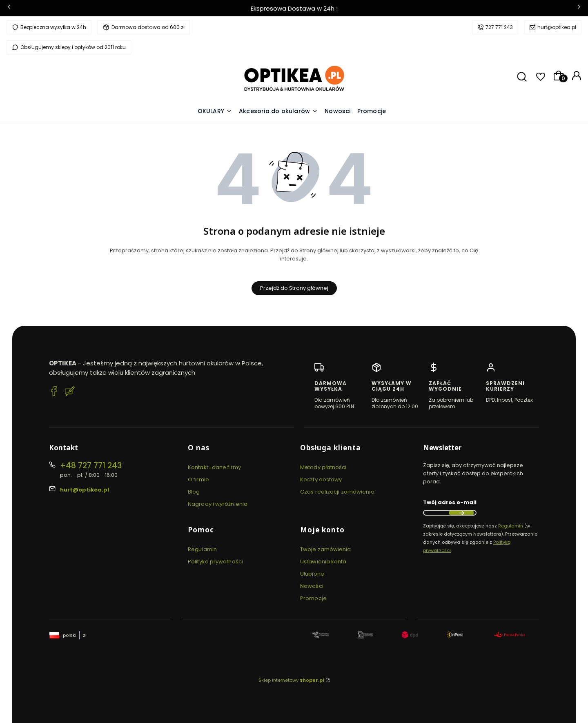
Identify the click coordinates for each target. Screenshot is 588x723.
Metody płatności (323, 467)
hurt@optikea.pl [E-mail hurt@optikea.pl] (85, 490)
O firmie (198, 479)
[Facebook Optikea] (54, 392)
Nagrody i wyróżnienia (218, 504)
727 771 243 (499, 27)
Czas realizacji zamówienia (337, 492)
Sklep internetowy (291, 680)
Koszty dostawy (321, 479)
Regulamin (202, 549)
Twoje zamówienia (326, 549)
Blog (194, 492)
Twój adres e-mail (450, 502)
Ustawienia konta (323, 562)
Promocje (313, 598)
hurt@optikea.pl (557, 27)
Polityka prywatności (215, 562)
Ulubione (312, 574)
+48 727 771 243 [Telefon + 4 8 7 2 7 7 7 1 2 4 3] (91, 466)
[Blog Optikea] (70, 392)
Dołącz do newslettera (461, 513)
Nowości (312, 586)
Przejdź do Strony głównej (294, 288)
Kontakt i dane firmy (214, 467)
